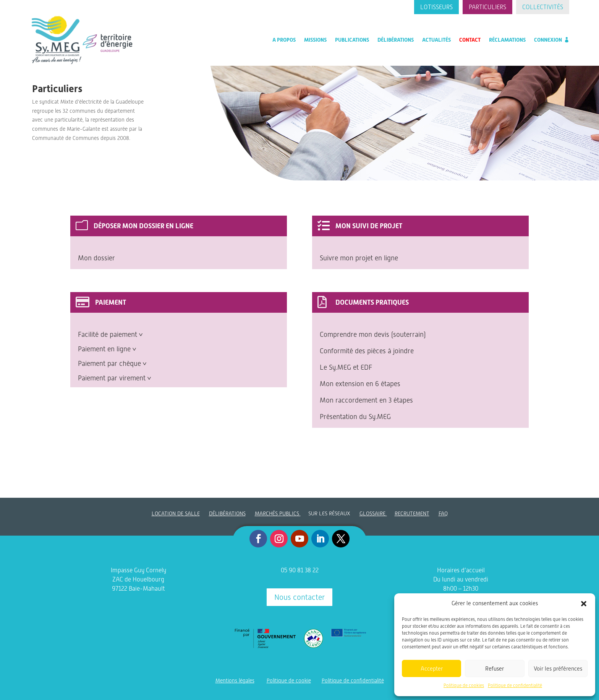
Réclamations (507, 40)
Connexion (548, 40)
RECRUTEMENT (412, 513)
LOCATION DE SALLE (176, 513)
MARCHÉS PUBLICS (278, 513)
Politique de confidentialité (515, 685)
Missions (315, 40)
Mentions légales (235, 681)
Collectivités (543, 7)
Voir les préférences (558, 669)
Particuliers (487, 7)
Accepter (432, 669)
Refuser (495, 669)
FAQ (443, 513)
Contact (470, 40)
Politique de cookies (464, 685)
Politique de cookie (289, 681)
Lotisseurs (436, 7)
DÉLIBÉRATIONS (227, 513)
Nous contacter (299, 597)
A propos (284, 40)
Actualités (436, 40)
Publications (352, 40)
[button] (584, 604)
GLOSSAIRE (373, 513)
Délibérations (396, 40)
